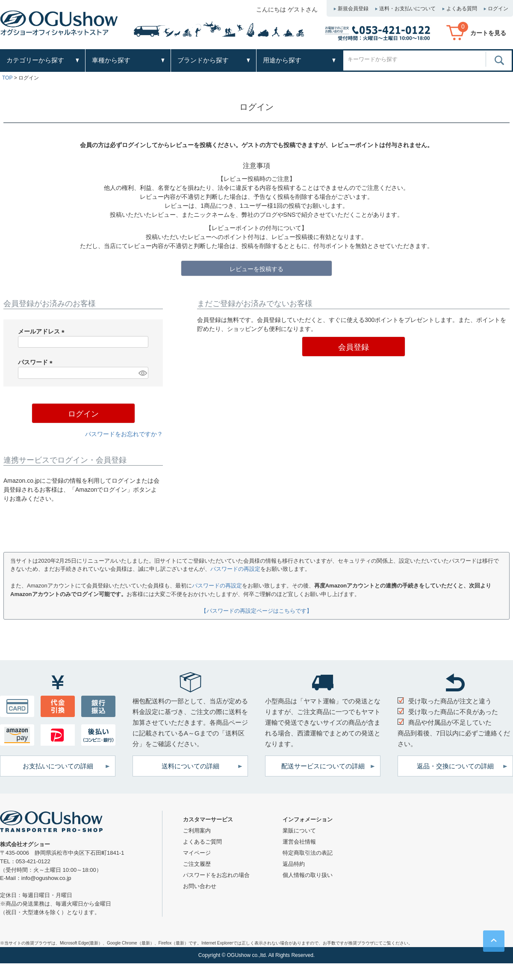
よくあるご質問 (202, 842)
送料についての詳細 (190, 766)
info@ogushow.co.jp (46, 878)
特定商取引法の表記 (308, 853)
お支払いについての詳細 (58, 766)
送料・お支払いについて (407, 9)
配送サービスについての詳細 (323, 766)
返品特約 (294, 864)
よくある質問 (462, 9)
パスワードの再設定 (235, 569)
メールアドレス (43, 331)
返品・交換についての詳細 (455, 766)
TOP (7, 78)
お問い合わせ (200, 886)
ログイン (498, 9)
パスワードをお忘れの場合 (216, 875)
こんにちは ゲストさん (287, 9)
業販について (299, 831)
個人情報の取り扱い (308, 875)
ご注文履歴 (197, 864)
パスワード (37, 362)
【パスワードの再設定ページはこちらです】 (256, 611)
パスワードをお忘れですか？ (124, 434)
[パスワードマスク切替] (142, 373)
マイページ (197, 853)
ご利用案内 (197, 831)
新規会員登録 (353, 9)
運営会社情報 (299, 842)
